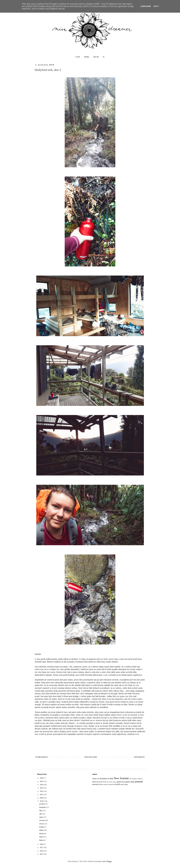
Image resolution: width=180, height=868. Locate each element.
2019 (42, 801)
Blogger (109, 861)
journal (139, 781)
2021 (42, 794)
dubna (41, 830)
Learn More (146, 6)
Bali (98, 779)
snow (101, 784)
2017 (42, 847)
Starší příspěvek (139, 757)
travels (117, 784)
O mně (78, 57)
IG (104, 57)
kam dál (96, 57)
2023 (42, 788)
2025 (42, 781)
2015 (42, 854)
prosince (42, 804)
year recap (124, 784)
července (42, 820)
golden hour (121, 782)
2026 (42, 778)
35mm (94, 779)
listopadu (43, 807)
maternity (95, 784)
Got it (156, 6)
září (41, 814)
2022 (42, 791)
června (42, 824)
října (41, 810)
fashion (114, 782)
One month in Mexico (136, 779)
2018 (42, 844)
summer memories (109, 784)
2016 (42, 851)
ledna (41, 840)
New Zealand (121, 778)
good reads (130, 782)
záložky (87, 57)
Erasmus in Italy (107, 778)
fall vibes (109, 782)
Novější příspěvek (42, 757)
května (42, 827)
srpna (41, 817)
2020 (42, 798)
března (42, 834)
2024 (42, 785)
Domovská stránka (91, 757)
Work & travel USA (99, 782)
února (41, 837)
